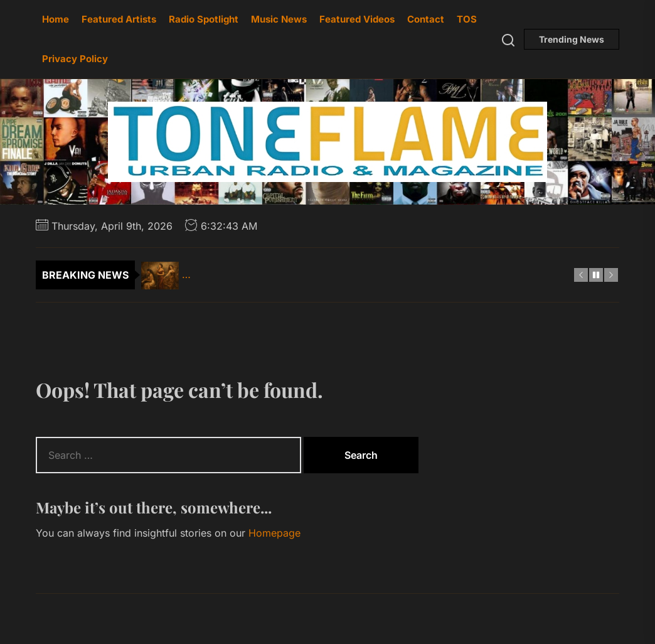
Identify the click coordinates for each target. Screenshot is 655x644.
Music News (279, 19)
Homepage (274, 533)
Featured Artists (119, 19)
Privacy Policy (75, 59)
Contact (426, 19)
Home (56, 19)
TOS (467, 19)
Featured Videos (357, 19)
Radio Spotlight (204, 19)
